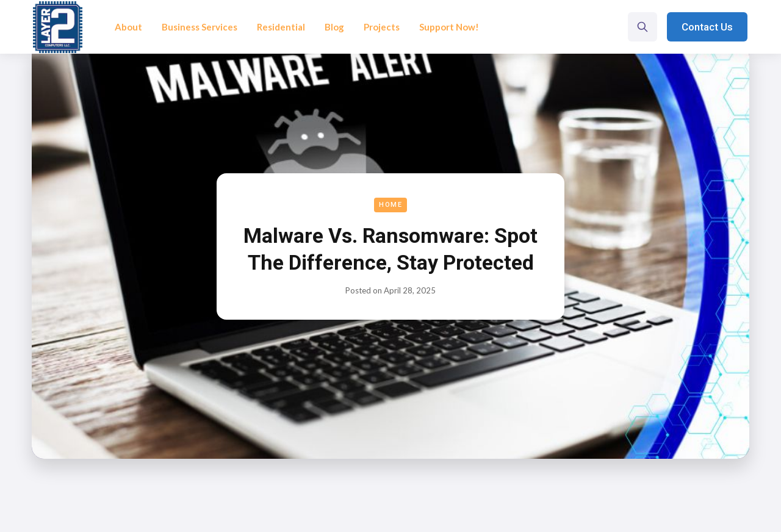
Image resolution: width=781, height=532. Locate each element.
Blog (334, 27)
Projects (382, 27)
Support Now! (449, 27)
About (128, 27)
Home (390, 205)
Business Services (200, 27)
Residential (281, 27)
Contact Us (707, 27)
